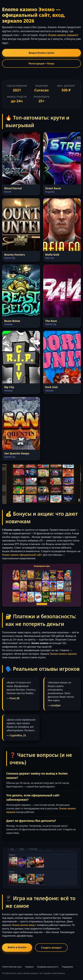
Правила (29, 967)
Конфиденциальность (48, 967)
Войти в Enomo (17, 947)
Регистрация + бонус (41, 63)
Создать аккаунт (51, 948)
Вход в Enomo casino (41, 53)
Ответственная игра (12, 967)
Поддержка (67, 967)
